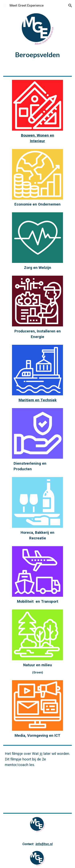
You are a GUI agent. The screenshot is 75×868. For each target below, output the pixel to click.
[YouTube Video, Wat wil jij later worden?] (38, 789)
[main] (38, 55)
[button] (5, 5)
